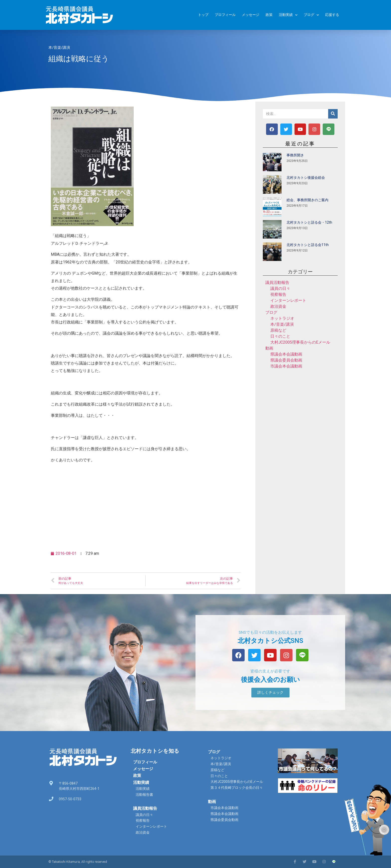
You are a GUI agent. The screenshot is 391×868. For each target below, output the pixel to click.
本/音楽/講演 (59, 48)
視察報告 (278, 294)
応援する (332, 15)
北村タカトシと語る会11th (308, 245)
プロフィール (225, 15)
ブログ (311, 15)
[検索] (333, 114)
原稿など (278, 330)
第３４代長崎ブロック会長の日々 (237, 788)
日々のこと (280, 336)
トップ (203, 15)
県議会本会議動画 (286, 354)
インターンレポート (288, 300)
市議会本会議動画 (286, 366)
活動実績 (288, 15)
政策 (269, 15)
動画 (269, 348)
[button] (270, 693)
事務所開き (295, 155)
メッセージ (251, 15)
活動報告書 (144, 795)
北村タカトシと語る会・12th (309, 222)
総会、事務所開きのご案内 (307, 200)
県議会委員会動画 (286, 360)
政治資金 (278, 306)
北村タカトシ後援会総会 (306, 178)
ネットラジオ (282, 318)
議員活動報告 (277, 282)
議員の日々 (280, 288)
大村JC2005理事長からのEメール (300, 342)
